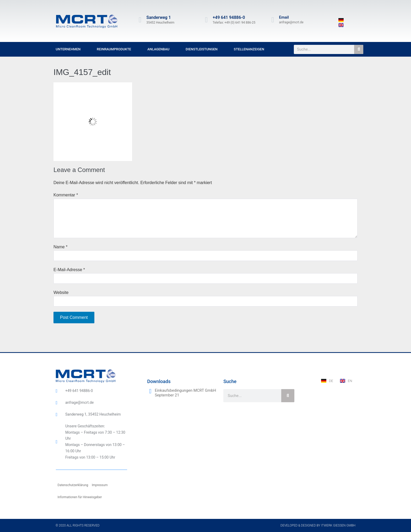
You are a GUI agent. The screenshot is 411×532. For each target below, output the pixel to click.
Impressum (100, 485)
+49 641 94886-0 (229, 17)
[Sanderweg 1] (140, 20)
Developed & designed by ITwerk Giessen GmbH (318, 525)
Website (61, 292)
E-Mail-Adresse (69, 270)
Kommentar (66, 195)
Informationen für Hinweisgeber (80, 497)
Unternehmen (68, 49)
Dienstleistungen (202, 49)
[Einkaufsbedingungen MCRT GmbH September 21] (150, 391)
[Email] (273, 20)
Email (284, 17)
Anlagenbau (158, 49)
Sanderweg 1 (158, 17)
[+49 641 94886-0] (206, 20)
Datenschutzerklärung (73, 485)
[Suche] (359, 49)
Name (60, 247)
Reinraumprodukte (114, 49)
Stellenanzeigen (249, 49)
